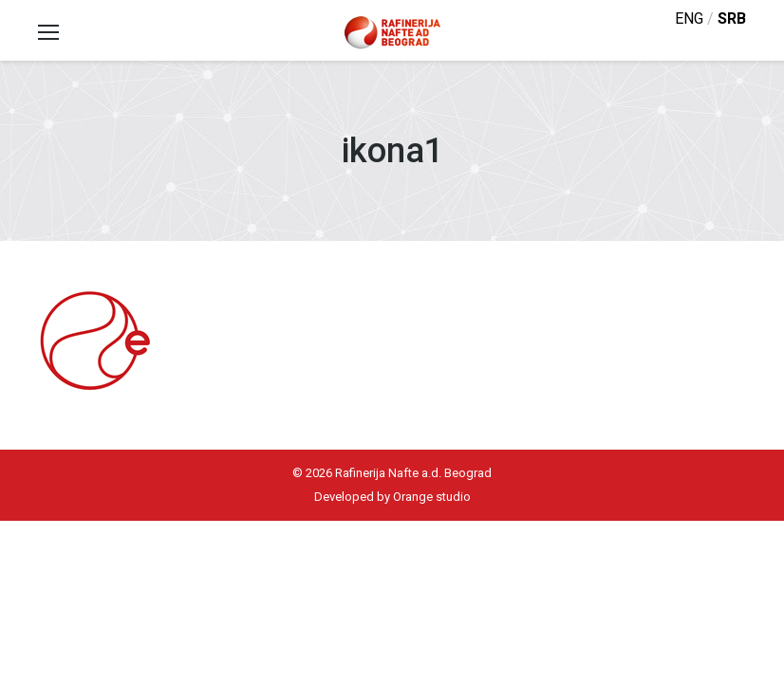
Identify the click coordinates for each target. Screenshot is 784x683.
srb (732, 18)
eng (689, 18)
